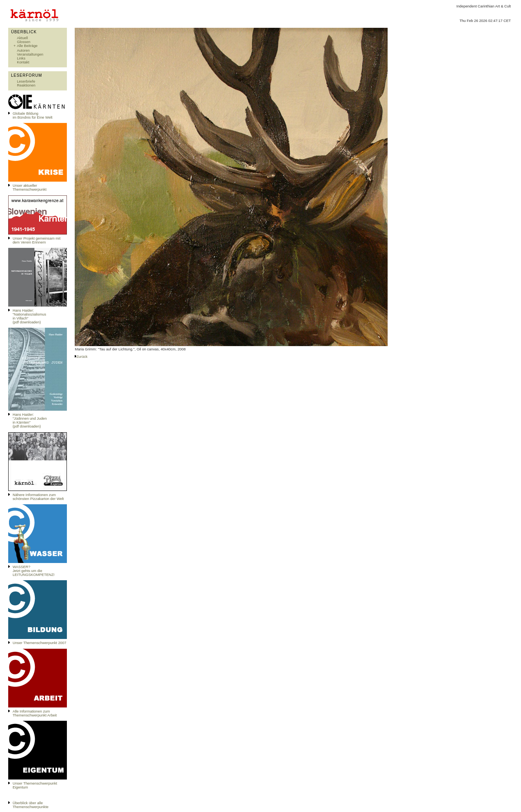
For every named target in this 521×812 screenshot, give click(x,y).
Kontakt (23, 62)
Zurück (82, 357)
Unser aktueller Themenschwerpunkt (30, 188)
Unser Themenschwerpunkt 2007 (39, 643)
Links (21, 58)
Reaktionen (26, 85)
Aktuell (22, 38)
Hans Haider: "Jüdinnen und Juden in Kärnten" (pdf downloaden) (30, 420)
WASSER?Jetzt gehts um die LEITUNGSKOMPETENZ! (33, 571)
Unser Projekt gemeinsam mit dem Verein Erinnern (36, 240)
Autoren (23, 51)
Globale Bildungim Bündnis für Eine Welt (32, 115)
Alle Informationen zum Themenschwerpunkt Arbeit (35, 713)
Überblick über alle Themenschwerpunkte (31, 805)
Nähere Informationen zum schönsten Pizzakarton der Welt (38, 497)
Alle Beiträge (27, 46)
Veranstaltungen (30, 54)
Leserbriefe (26, 81)
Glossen (23, 42)
